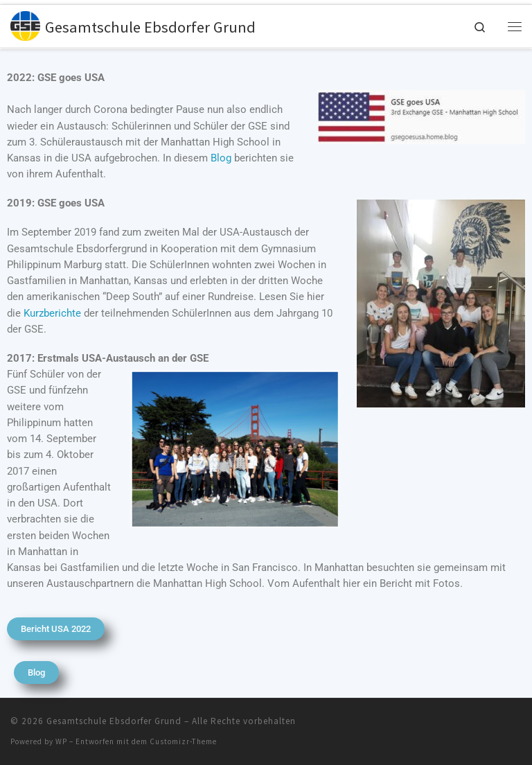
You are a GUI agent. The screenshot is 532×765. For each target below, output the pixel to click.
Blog (221, 158)
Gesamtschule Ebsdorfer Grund (114, 721)
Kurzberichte (52, 313)
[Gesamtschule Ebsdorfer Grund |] (26, 25)
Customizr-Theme (183, 741)
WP (61, 741)
